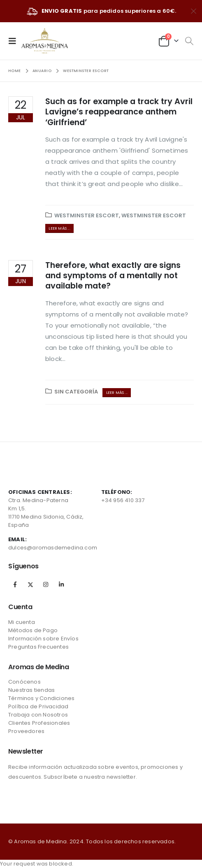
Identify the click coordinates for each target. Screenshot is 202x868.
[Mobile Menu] (15, 41)
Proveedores (26, 731)
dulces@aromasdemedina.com (53, 548)
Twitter (30, 584)
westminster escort (87, 215)
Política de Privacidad (38, 706)
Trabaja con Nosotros (38, 715)
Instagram (46, 584)
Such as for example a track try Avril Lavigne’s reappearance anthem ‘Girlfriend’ (119, 112)
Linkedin (61, 584)
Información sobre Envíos (43, 639)
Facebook (15, 584)
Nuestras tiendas (31, 690)
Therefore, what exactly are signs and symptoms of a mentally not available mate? (113, 276)
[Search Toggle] (189, 41)
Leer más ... (59, 228)
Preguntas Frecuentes (38, 647)
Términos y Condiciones (41, 698)
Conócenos (24, 682)
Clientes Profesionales (39, 723)
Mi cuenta (22, 622)
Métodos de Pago (33, 630)
